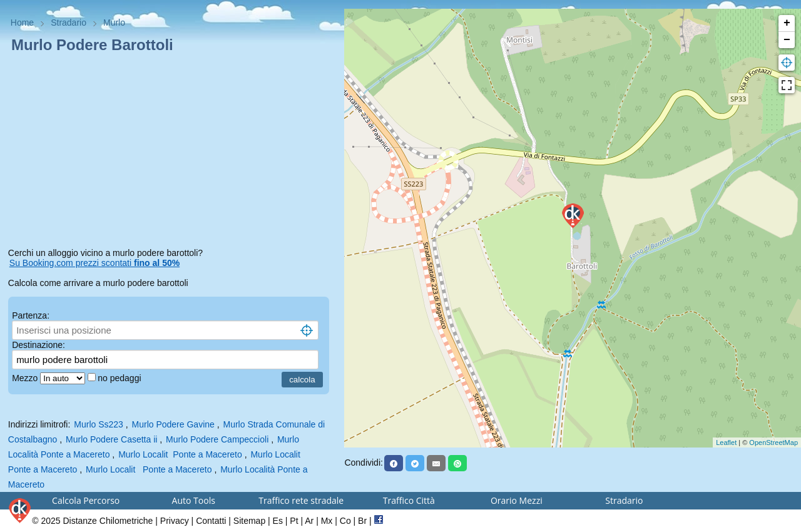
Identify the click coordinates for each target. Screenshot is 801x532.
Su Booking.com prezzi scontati (94, 263)
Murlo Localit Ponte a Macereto (180, 454)
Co (345, 521)
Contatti (211, 521)
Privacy (175, 521)
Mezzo (26, 378)
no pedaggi (120, 378)
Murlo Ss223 (99, 424)
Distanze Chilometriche (108, 521)
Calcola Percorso (86, 500)
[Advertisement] (172, 153)
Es (278, 521)
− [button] (787, 40)
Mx (327, 521)
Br (362, 521)
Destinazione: (38, 345)
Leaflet (726, 442)
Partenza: (31, 315)
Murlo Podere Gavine (173, 424)
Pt (294, 521)
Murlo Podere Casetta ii (111, 439)
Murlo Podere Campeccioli (217, 439)
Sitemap (249, 521)
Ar (309, 521)
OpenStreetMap (773, 442)
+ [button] (787, 23)
